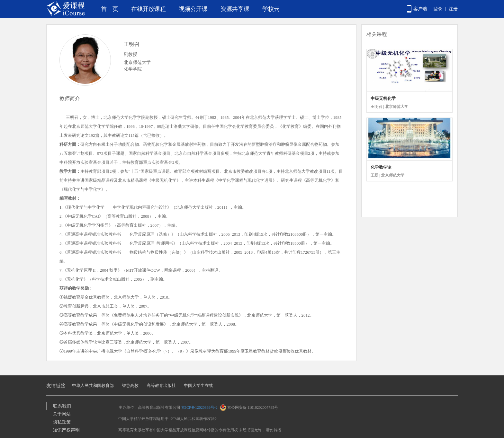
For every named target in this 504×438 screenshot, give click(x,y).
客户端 (420, 9)
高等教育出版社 (161, 385)
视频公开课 (193, 9)
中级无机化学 (383, 98)
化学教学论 (381, 167)
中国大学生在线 (198, 385)
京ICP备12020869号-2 (199, 407)
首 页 (110, 9)
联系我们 (62, 406)
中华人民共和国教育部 (93, 385)
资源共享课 (235, 9)
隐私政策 (62, 422)
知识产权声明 (66, 430)
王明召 (131, 44)
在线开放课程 (148, 9)
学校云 (271, 9)
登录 (438, 9)
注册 (453, 9)
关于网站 (62, 414)
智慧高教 (130, 385)
